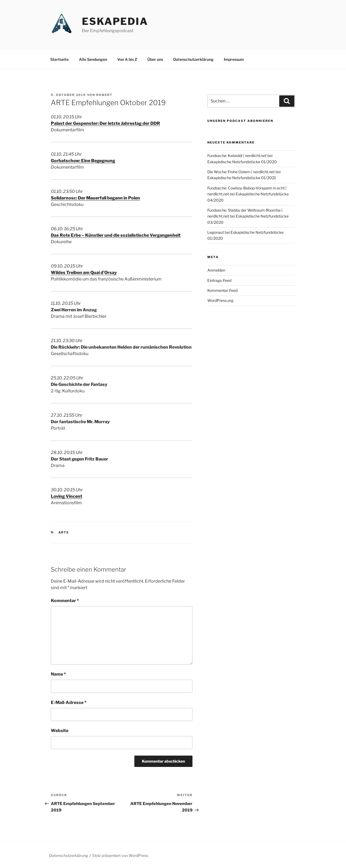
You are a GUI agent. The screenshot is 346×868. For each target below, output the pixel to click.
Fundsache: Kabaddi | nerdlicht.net (237, 156)
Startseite (59, 59)
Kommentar (65, 601)
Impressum (234, 59)
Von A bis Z (127, 59)
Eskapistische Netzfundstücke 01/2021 (242, 178)
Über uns (155, 59)
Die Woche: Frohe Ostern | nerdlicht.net (241, 172)
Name (58, 674)
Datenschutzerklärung (193, 59)
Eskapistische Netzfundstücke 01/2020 (242, 162)
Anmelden (216, 270)
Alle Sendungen (93, 59)
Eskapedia (115, 21)
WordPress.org (220, 300)
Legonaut (216, 232)
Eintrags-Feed (219, 280)
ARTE (64, 532)
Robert (104, 95)
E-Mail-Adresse (69, 702)
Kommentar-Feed (222, 290)
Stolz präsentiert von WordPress (120, 855)
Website (60, 731)
